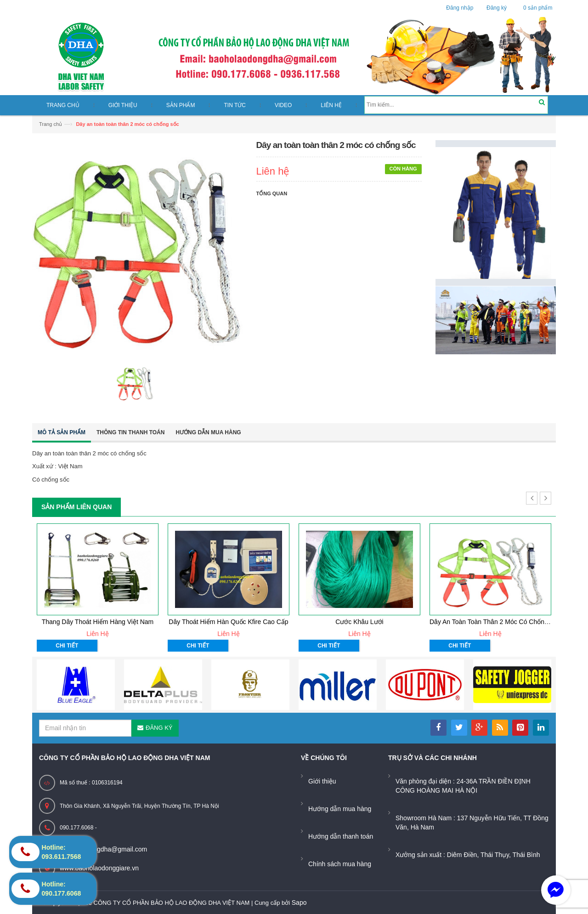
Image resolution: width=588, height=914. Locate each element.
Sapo (299, 903)
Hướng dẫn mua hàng (208, 432)
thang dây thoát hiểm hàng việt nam (98, 622)
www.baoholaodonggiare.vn (99, 868)
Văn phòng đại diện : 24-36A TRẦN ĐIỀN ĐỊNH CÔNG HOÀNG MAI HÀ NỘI (463, 786)
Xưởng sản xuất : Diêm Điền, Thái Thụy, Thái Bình (468, 855)
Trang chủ (51, 124)
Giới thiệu (322, 781)
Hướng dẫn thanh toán (341, 836)
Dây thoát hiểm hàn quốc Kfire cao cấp (228, 622)
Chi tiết (67, 646)
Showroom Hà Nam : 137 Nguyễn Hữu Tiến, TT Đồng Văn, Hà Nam (472, 823)
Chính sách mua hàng (340, 864)
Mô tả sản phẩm (62, 432)
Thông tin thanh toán (130, 432)
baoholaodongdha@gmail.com (103, 849)
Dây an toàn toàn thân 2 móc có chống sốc (495, 622)
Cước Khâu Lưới (359, 622)
